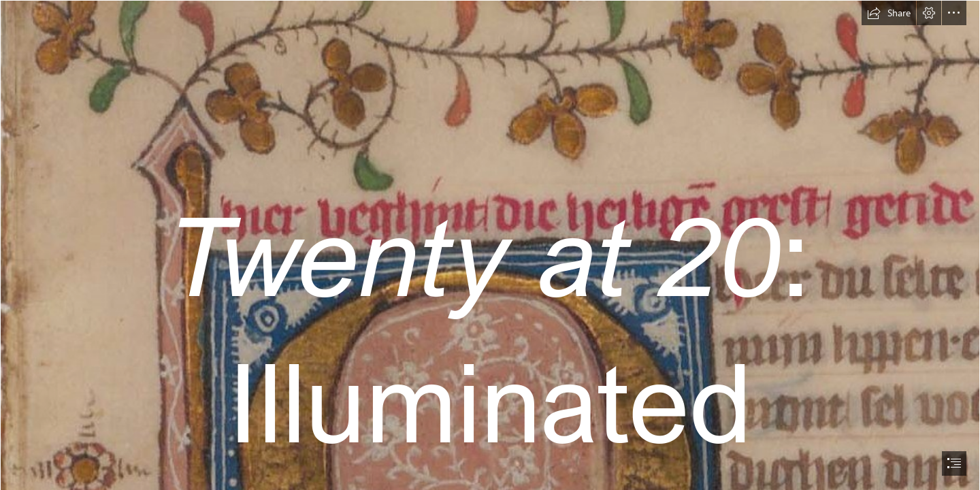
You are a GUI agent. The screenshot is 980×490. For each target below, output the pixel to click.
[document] (490, 245)
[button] (889, 13)
